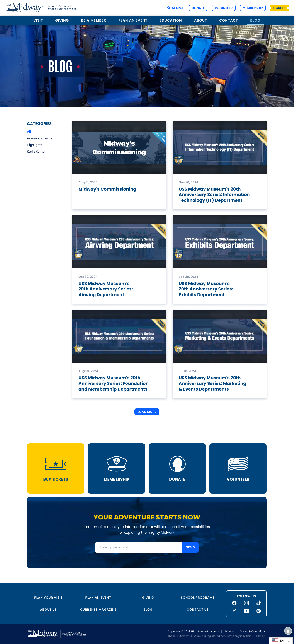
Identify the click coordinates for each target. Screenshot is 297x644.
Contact (229, 20)
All (29, 132)
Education (171, 20)
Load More (147, 412)
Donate (198, 8)
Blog (255, 20)
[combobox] (281, 641)
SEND (190, 547)
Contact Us (198, 610)
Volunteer (224, 8)
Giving (62, 20)
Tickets (279, 8)
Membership (253, 8)
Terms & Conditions (253, 632)
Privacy (229, 632)
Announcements (40, 138)
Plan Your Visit (48, 598)
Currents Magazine (98, 610)
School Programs (198, 598)
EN (278, 641)
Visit (38, 20)
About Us (48, 610)
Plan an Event (133, 20)
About (201, 20)
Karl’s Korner (36, 152)
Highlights (35, 145)
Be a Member (94, 20)
